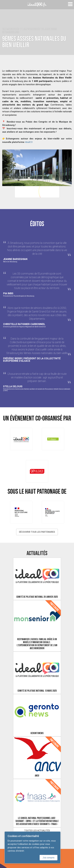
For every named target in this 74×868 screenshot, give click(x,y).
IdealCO (29, 142)
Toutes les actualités (37, 831)
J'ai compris (49, 858)
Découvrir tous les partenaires (37, 532)
